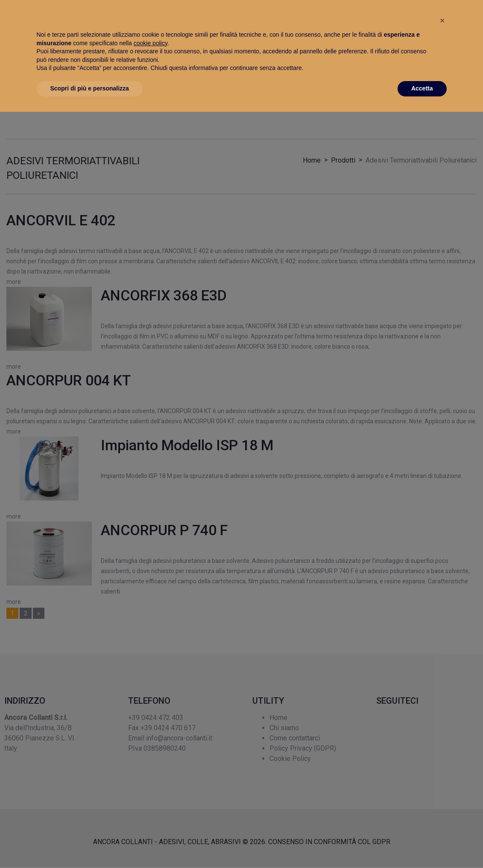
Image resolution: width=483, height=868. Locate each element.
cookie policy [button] (151, 799)
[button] (442, 777)
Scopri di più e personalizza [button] (90, 845)
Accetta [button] (422, 845)
